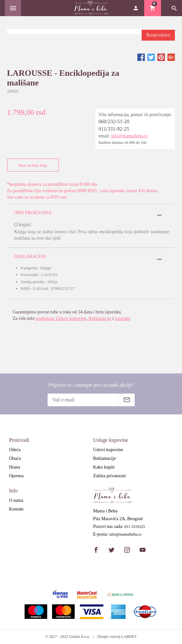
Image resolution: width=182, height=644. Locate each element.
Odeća (15, 450)
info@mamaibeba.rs (129, 136)
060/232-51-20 (114, 121)
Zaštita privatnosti (109, 476)
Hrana (15, 467)
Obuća (15, 458)
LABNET (129, 637)
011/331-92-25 (114, 129)
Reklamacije (100, 318)
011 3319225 (135, 527)
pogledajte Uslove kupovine (61, 318)
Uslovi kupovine (108, 450)
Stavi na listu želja (32, 165)
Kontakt (16, 509)
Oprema (16, 476)
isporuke (123, 318)
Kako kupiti (104, 467)
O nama (16, 500)
